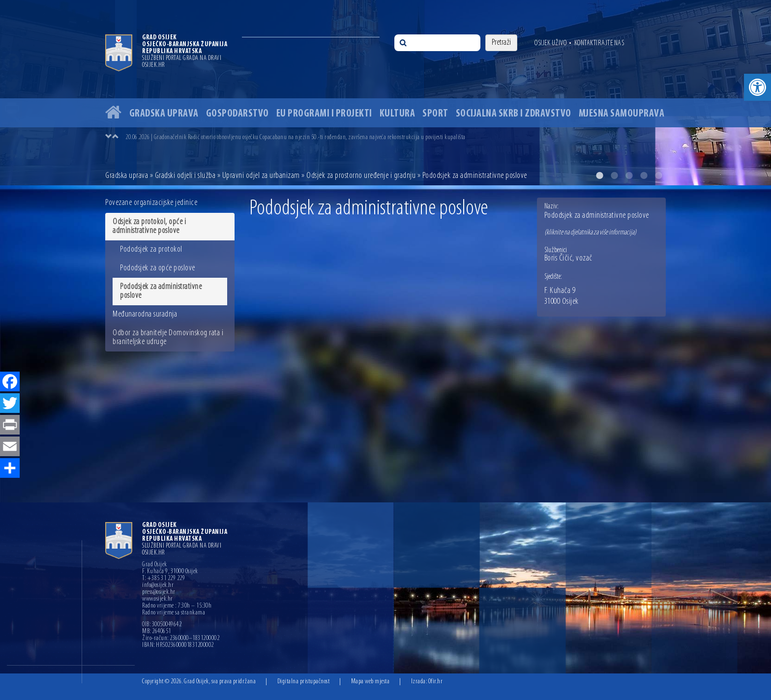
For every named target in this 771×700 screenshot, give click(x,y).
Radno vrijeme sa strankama (174, 613)
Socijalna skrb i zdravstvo (514, 114)
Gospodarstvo (237, 114)
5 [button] (658, 175)
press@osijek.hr (159, 592)
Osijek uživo (550, 43)
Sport (435, 114)
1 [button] (599, 175)
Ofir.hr (436, 682)
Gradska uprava (164, 114)
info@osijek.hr (158, 585)
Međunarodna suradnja (145, 314)
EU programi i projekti (324, 114)
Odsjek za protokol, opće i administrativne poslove (149, 226)
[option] (385, 93)
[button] (757, 87)
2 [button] (614, 175)
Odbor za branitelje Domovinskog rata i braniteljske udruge (168, 337)
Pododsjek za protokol (151, 249)
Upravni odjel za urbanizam (261, 176)
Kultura (398, 114)
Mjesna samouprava (622, 114)
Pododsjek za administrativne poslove (161, 291)
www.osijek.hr (158, 599)
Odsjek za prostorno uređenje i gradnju (361, 176)
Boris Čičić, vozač (568, 259)
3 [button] (629, 175)
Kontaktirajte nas (599, 43)
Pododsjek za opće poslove (158, 268)
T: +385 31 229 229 (163, 579)
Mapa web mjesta (371, 682)
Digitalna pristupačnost (304, 682)
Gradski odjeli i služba (185, 176)
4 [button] (644, 175)
